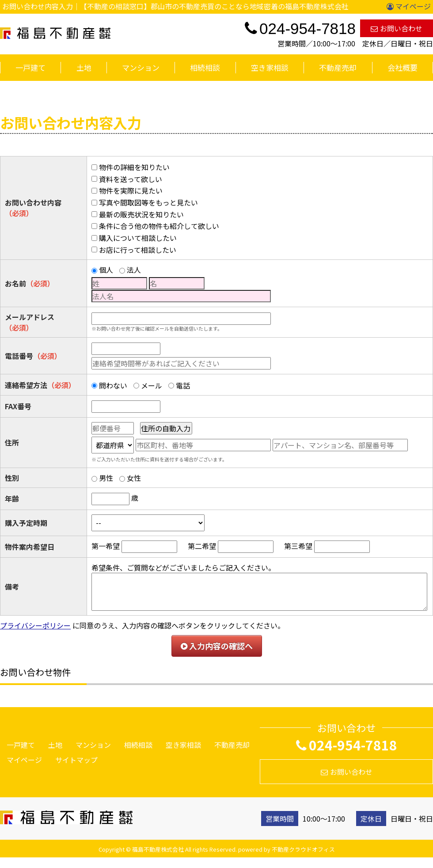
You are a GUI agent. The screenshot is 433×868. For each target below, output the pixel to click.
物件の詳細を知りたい (134, 167)
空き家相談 (270, 67)
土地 (84, 67)
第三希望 (298, 546)
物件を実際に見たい (131, 190)
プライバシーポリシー (35, 625)
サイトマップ (76, 760)
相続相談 (205, 67)
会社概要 (403, 67)
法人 (134, 270)
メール (152, 385)
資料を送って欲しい (131, 179)
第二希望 (202, 546)
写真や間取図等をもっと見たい (148, 202)
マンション (141, 67)
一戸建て (30, 67)
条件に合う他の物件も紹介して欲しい (159, 226)
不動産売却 (338, 67)
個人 (106, 270)
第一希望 (106, 546)
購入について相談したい (138, 238)
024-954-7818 (347, 745)
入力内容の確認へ (217, 646)
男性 (106, 478)
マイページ (409, 6)
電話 (183, 385)
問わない (113, 385)
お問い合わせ (397, 28)
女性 (134, 478)
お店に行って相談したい (138, 250)
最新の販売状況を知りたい (141, 214)
